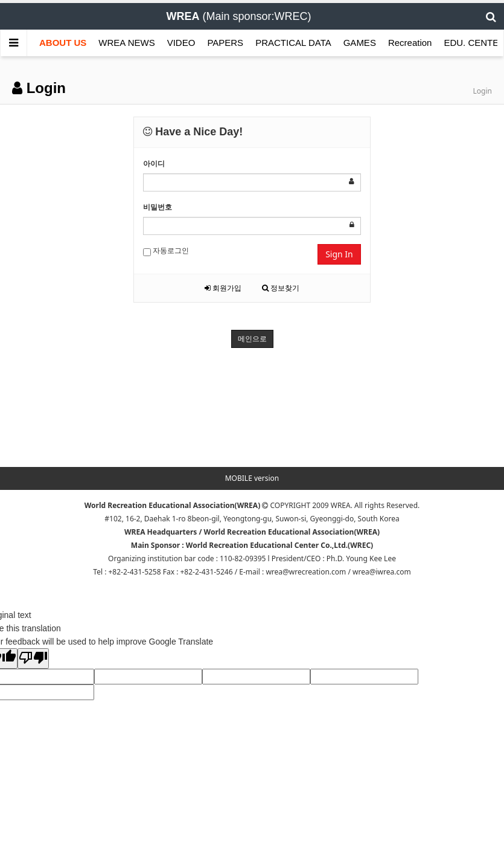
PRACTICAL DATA (293, 43)
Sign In (339, 254)
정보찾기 (281, 288)
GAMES (360, 43)
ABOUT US (63, 43)
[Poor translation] (33, 658)
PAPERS (225, 43)
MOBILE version (252, 478)
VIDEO (181, 43)
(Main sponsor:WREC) (238, 16)
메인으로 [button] (252, 339)
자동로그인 (166, 251)
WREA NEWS (126, 43)
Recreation (410, 43)
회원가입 (223, 288)
